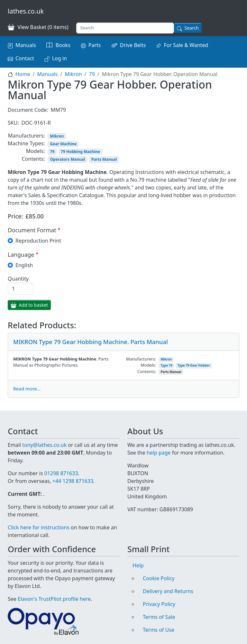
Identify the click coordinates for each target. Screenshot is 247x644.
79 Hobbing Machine (80, 152)
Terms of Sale (159, 617)
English (24, 265)
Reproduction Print (38, 241)
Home (23, 74)
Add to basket (34, 305)
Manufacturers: (27, 136)
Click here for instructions (39, 527)
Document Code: (28, 110)
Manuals (26, 45)
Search (192, 28)
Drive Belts (133, 45)
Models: (36, 151)
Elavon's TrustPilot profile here (54, 599)
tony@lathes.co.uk (44, 445)
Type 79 (166, 365)
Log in (59, 58)
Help (138, 565)
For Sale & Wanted (186, 45)
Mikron (73, 74)
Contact (25, 58)
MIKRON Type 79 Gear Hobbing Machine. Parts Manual (91, 342)
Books (63, 45)
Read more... (27, 389)
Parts (95, 45)
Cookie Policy (159, 578)
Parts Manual (104, 159)
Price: (15, 216)
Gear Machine (64, 144)
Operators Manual (68, 159)
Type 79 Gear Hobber (194, 365)
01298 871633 (61, 473)
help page (159, 453)
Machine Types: (26, 143)
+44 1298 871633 (73, 481)
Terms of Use (159, 630)
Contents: (33, 159)
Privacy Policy (159, 604)
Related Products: (42, 325)
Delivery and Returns (168, 591)
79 (92, 74)
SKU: (13, 123)
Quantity (18, 279)
